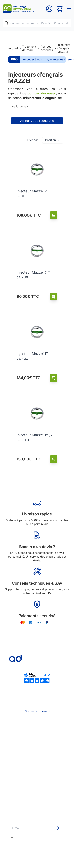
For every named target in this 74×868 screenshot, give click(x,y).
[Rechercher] (6, 23)
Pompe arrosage (37, 797)
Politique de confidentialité (37, 753)
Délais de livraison (37, 771)
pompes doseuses (42, 93)
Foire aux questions (37, 737)
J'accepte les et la (39, 840)
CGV (37, 742)
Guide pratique (37, 787)
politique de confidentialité (40, 842)
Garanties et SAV (37, 792)
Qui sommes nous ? (37, 732)
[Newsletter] (58, 828)
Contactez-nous (36, 711)
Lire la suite (19, 106)
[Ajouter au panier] (54, 215)
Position (53, 140)
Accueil (13, 48)
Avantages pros (37, 781)
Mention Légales (37, 748)
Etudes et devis (37, 776)
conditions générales (46, 839)
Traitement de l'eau (29, 48)
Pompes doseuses (47, 48)
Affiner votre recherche (37, 121)
